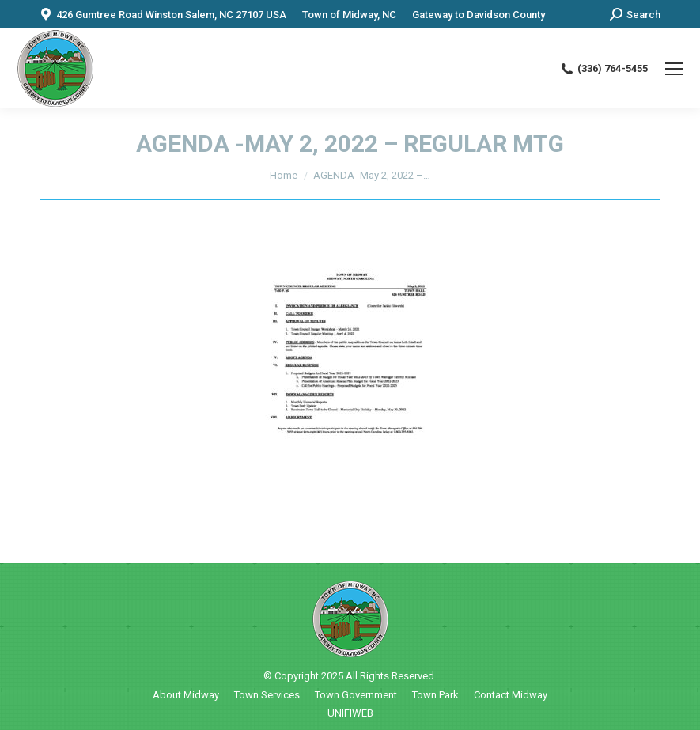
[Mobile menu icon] (674, 69)
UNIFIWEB (350, 713)
